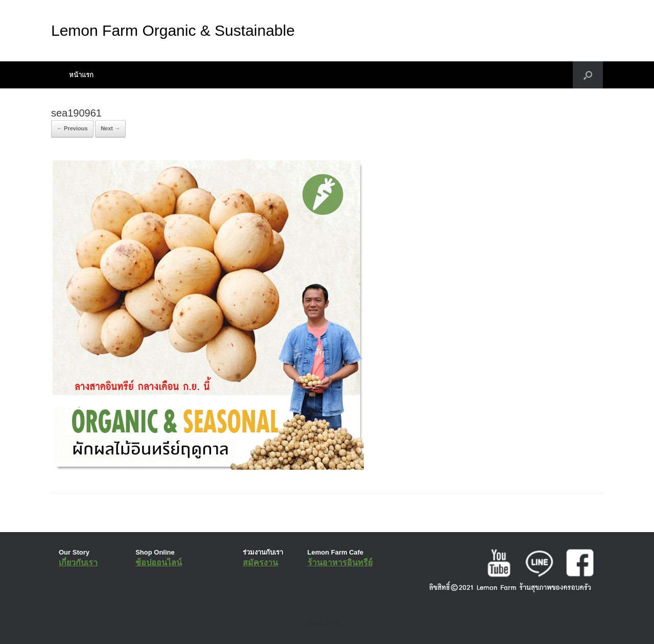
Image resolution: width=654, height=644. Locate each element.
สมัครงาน (260, 562)
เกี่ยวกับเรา (78, 562)
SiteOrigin (320, 624)
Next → (110, 128)
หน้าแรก (81, 75)
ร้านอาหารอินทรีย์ (340, 562)
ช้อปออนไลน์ (159, 562)
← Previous (72, 128)
